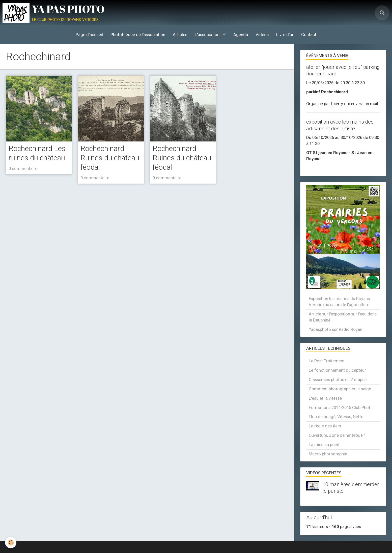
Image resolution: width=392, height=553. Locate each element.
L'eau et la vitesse (325, 398)
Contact (309, 35)
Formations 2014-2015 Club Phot (340, 408)
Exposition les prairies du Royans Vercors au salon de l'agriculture (339, 302)
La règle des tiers (325, 426)
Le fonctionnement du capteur (337, 370)
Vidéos (262, 35)
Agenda (241, 35)
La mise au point (324, 445)
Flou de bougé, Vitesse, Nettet (337, 417)
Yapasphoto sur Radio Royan (335, 329)
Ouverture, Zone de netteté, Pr (337, 435)
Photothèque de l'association (138, 35)
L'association (208, 35)
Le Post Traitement (327, 361)
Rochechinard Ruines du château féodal (110, 158)
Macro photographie (328, 454)
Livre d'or (285, 35)
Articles (180, 35)
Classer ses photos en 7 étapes (338, 380)
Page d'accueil (89, 35)
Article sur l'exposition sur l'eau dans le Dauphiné (343, 317)
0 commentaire (23, 168)
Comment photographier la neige (340, 389)
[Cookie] (11, 543)
